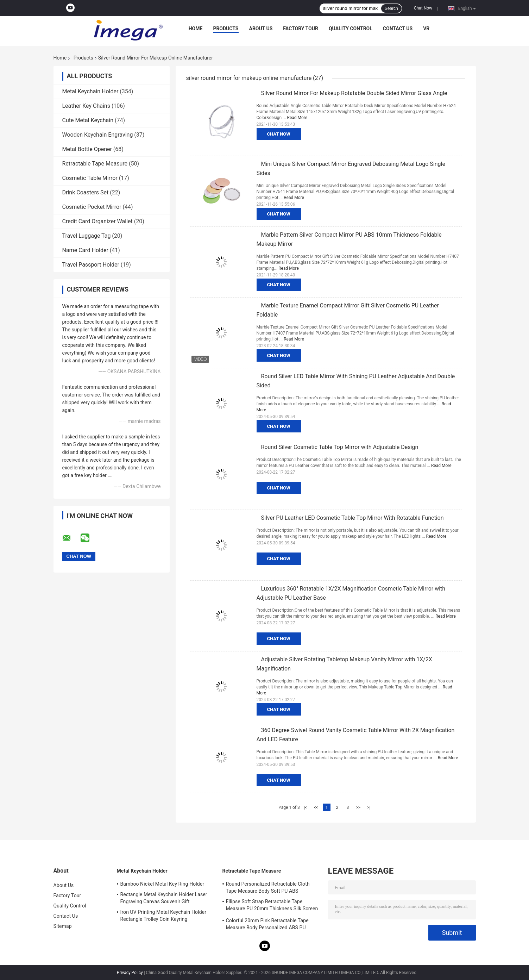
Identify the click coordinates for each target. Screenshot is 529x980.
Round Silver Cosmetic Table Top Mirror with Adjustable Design (340, 447)
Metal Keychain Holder (90, 91)
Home (196, 29)
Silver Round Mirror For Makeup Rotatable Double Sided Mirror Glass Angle (354, 93)
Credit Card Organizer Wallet (97, 221)
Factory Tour (301, 29)
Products (226, 29)
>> (358, 807)
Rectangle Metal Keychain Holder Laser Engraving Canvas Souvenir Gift (164, 898)
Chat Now (423, 8)
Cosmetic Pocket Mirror (92, 207)
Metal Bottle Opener (87, 149)
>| (369, 807)
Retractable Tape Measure (95, 164)
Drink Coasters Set (86, 192)
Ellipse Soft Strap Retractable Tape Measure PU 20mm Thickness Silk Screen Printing (272, 906)
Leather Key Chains (86, 106)
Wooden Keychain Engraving (98, 135)
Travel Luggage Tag (87, 236)
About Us (261, 29)
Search (391, 8)
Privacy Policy (130, 973)
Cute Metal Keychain (88, 120)
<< (316, 807)
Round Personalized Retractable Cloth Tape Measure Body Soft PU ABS (268, 887)
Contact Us (398, 29)
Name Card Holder (85, 250)
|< (305, 807)
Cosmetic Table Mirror (90, 178)
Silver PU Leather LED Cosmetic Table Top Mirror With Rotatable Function (352, 518)
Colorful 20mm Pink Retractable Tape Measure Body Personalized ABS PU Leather (267, 925)
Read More (297, 118)
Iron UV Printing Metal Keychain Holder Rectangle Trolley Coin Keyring (163, 916)
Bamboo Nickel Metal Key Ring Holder (162, 884)
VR (426, 29)
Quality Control (351, 29)
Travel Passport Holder (91, 265)
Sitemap (63, 926)
